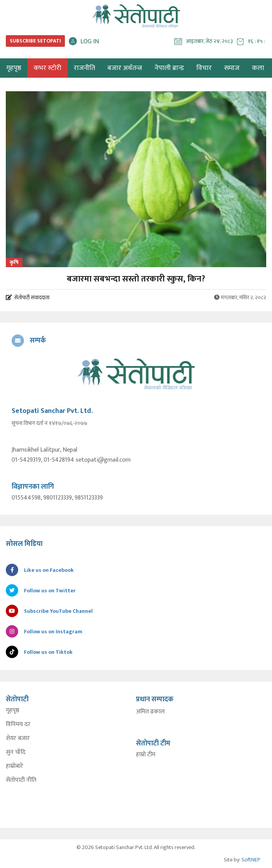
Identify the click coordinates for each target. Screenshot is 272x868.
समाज (232, 68)
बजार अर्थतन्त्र (125, 68)
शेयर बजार (18, 738)
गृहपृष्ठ (13, 711)
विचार (204, 68)
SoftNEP (251, 860)
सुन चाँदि (16, 752)
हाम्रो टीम (146, 755)
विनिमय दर (18, 725)
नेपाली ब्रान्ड (169, 68)
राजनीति (84, 68)
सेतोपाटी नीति (21, 780)
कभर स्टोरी (48, 68)
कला (258, 68)
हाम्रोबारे (14, 766)
